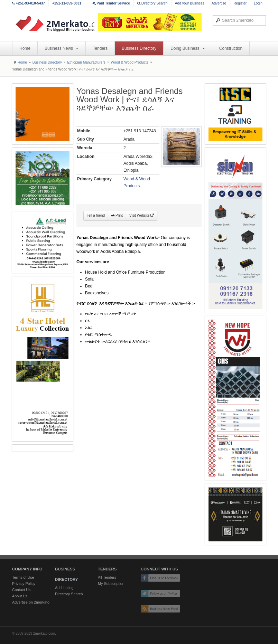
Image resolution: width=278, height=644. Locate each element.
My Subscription (111, 584)
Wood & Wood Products (130, 62)
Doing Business (188, 48)
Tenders (100, 48)
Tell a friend (96, 215)
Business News (62, 48)
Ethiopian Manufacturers (86, 62)
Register (240, 3)
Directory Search (152, 3)
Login (258, 3)
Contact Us (21, 590)
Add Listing (64, 588)
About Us (20, 596)
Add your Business (190, 3)
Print (117, 215)
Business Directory (139, 48)
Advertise (219, 3)
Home (25, 48)
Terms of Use (23, 577)
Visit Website (142, 215)
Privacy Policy (24, 584)
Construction (231, 48)
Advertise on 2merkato (31, 602)
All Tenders (107, 577)
